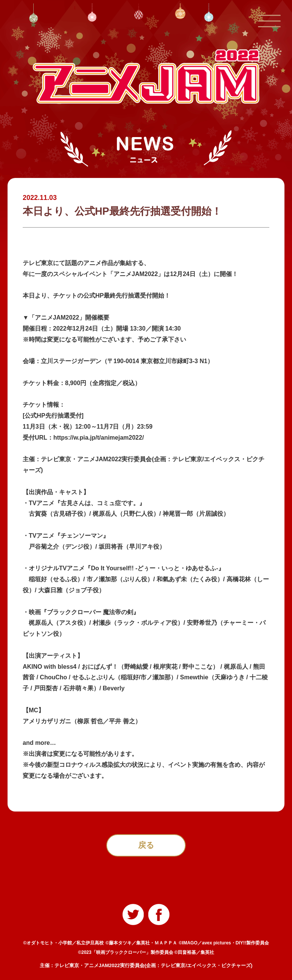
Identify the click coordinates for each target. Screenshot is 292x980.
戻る (146, 846)
